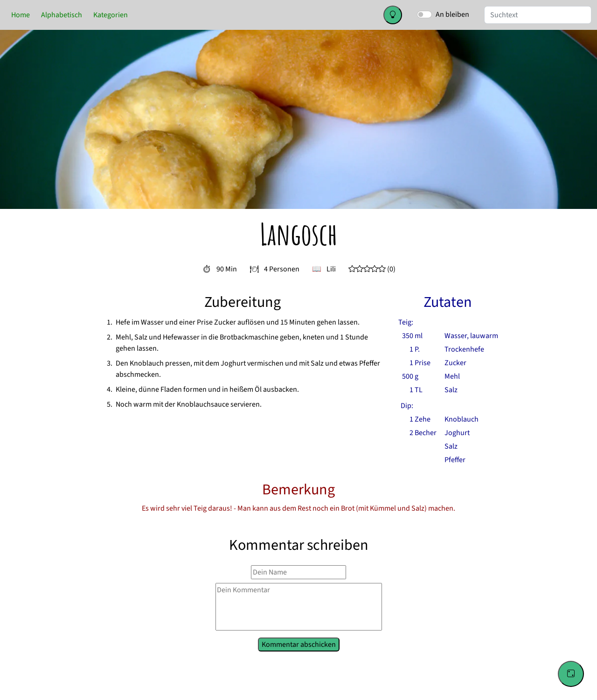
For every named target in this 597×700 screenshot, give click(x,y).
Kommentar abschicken (298, 644)
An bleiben (452, 14)
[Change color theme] (393, 15)
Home (21, 15)
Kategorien (111, 15)
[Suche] (538, 15)
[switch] (424, 14)
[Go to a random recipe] (571, 674)
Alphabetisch (62, 15)
